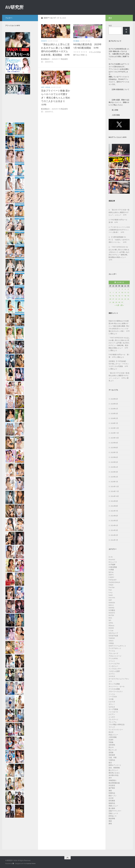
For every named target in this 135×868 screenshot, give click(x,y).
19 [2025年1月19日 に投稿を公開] (128, 296)
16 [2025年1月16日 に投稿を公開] (119, 296)
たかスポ (112, 702)
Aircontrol (112, 560)
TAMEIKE (112, 638)
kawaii (111, 595)
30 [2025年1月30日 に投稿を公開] (119, 302)
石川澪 (111, 798)
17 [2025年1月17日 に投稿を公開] (122, 296)
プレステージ (113, 719)
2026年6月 (114, 399)
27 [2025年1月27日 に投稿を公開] (110, 302)
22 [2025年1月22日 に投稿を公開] (116, 299)
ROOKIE (111, 628)
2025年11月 (115, 433)
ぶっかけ (112, 717)
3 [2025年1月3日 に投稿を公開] (122, 289)
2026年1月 (114, 423)
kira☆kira (112, 598)
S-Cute (111, 631)
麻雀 (110, 824)
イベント (112, 661)
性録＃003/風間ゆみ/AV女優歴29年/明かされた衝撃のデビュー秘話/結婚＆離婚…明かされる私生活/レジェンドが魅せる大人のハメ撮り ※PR (119, 326)
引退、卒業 (113, 758)
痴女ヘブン (113, 796)
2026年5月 (114, 404)
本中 (110, 778)
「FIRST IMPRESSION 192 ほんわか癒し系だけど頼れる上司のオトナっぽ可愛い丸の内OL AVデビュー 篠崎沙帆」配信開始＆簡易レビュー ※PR (119, 343)
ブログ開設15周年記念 (117, 725)
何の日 (111, 732)
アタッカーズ (113, 653)
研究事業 (112, 801)
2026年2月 (114, 418)
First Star (112, 587)
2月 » (122, 305)
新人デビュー (113, 770)
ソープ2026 (113, 697)
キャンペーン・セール (117, 686)
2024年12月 (115, 487)
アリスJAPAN (113, 659)
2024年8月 (114, 506)
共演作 (111, 740)
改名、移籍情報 (114, 768)
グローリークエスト (116, 692)
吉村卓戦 (112, 745)
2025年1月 (114, 482)
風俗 (110, 821)
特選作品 (112, 793)
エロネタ (112, 676)
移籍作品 (112, 803)
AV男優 (111, 570)
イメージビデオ (114, 664)
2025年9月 (114, 443)
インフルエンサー (115, 669)
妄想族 (111, 752)
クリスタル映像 (114, 689)
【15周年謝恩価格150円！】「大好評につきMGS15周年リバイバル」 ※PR (119, 240)
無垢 (110, 791)
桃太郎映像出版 (114, 783)
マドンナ (112, 727)
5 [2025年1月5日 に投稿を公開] (128, 289)
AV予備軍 (112, 565)
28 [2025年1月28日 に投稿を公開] (113, 302)
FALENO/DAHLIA (114, 582)
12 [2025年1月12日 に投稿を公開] (128, 293)
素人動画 (112, 808)
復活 (110, 763)
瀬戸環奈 (112, 788)
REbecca (111, 626)
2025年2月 (114, 477)
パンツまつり (113, 712)
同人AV (111, 747)
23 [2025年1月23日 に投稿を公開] (119, 299)
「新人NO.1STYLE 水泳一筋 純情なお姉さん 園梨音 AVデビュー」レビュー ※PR (119, 212)
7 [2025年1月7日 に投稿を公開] (113, 293)
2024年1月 (114, 540)
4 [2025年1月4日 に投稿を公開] (125, 289)
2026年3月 (114, 414)
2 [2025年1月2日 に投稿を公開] (119, 289)
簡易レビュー (113, 806)
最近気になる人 (114, 773)
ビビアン (112, 714)
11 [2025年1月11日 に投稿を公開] (125, 293)
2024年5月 (114, 521)
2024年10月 (115, 496)
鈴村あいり (113, 816)
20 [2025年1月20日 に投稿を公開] (110, 299)
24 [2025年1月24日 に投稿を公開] (122, 299)
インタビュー (113, 666)
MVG (110, 618)
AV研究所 (14, 7)
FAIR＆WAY (113, 580)
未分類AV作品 (114, 775)
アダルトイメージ (115, 656)
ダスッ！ (112, 704)
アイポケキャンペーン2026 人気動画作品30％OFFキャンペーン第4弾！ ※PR (120, 230)
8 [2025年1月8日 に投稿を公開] (116, 293)
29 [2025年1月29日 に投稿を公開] (116, 302)
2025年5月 (114, 462)
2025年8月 (114, 448)
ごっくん (112, 694)
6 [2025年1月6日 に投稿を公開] (110, 293)
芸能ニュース (113, 813)
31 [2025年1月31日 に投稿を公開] (122, 302)
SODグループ (113, 633)
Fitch (110, 590)
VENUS (111, 641)
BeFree (111, 572)
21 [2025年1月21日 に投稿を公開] (113, 299)
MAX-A (111, 605)
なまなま (112, 707)
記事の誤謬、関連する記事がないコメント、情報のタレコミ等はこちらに (119, 102)
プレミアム (113, 722)
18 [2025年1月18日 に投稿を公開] (125, 296)
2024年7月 (114, 511)
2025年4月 (114, 467)
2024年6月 (114, 516)
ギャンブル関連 (114, 684)
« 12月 (117, 305)
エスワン (112, 674)
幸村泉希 (112, 755)
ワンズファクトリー (116, 730)
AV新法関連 (113, 567)
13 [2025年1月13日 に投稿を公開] (110, 296)
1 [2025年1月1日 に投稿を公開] (116, 289)
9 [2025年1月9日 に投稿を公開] (119, 293)
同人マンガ (113, 750)
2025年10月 (115, 438)
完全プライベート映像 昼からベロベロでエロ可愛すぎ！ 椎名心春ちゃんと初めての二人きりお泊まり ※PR (56, 98)
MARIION (112, 603)
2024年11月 (115, 491)
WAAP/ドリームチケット (117, 646)
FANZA (111, 585)
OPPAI (111, 623)
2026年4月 (114, 409)
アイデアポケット (115, 648)
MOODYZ (44, 41)
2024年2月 (114, 535)
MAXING (111, 608)
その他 (111, 699)
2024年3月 (114, 530)
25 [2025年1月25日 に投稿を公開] (125, 299)
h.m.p (110, 593)
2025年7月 (114, 452)
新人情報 (115, 110)
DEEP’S (111, 575)
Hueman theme (31, 864)
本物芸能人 (113, 780)
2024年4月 (114, 525)
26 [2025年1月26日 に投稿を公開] (128, 299)
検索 (110, 26)
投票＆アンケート (115, 765)
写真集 (111, 742)
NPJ (110, 620)
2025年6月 (114, 457)
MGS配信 (76, 41)
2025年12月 (115, 428)
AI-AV (111, 557)
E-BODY (111, 577)
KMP (43, 87)
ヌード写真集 (113, 709)
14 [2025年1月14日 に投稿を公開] (113, 296)
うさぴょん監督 (114, 671)
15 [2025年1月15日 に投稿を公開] (116, 296)
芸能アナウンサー (115, 811)
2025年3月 (114, 472)
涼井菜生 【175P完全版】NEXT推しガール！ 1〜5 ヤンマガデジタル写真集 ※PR (119, 364)
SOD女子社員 (113, 636)
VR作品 (48, 87)
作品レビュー (113, 735)
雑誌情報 (112, 818)
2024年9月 (114, 501)
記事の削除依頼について (120, 89)
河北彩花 (112, 785)
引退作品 (112, 760)
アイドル (112, 651)
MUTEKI (111, 615)
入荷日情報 (116, 115)
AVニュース (113, 562)
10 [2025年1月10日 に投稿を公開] (122, 293)
